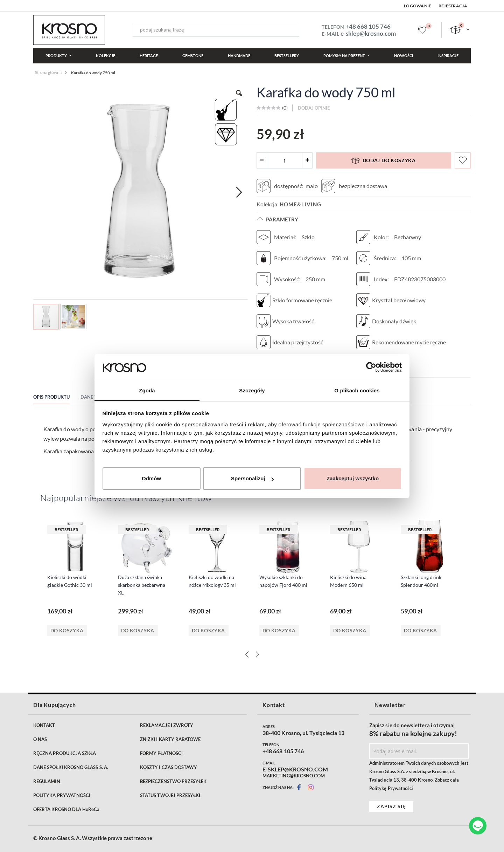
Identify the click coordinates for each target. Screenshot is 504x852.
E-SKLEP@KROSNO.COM (295, 769)
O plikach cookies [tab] (357, 390)
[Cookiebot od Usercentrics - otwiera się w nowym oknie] (371, 367)
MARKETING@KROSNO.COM (294, 776)
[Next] (257, 654)
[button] (239, 192)
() (284, 108)
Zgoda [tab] (147, 390)
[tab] (57, 398)
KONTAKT (44, 725)
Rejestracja (453, 6)
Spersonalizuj (252, 478)
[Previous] (247, 654)
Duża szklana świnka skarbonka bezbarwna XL (142, 585)
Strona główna (48, 72)
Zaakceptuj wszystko (353, 478)
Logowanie (418, 6)
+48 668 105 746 (368, 26)
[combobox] (216, 30)
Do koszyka (67, 630)
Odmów (151, 478)
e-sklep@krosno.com (368, 33)
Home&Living (300, 204)
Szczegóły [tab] (252, 390)
